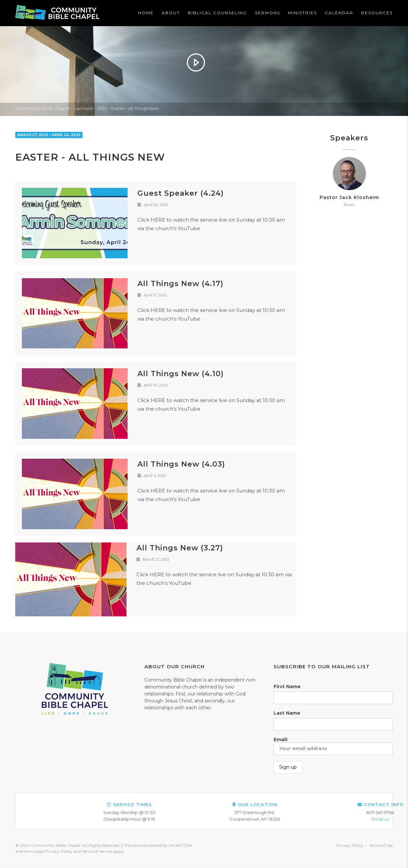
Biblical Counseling (217, 13)
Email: (333, 746)
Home (146, 13)
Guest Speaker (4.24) (181, 193)
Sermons (268, 13)
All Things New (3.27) (180, 548)
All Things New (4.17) (180, 284)
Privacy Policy (350, 845)
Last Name (287, 713)
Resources (377, 13)
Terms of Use (381, 845)
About (171, 13)
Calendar (339, 13)
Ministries (303, 13)
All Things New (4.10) (181, 374)
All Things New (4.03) (181, 464)
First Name (287, 687)
